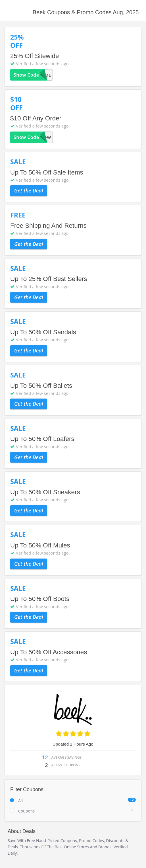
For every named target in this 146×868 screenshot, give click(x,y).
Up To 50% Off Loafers (42, 439)
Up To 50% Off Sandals (43, 332)
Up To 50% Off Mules (40, 545)
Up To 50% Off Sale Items (47, 172)
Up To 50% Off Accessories (49, 652)
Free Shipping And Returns (48, 226)
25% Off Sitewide (35, 56)
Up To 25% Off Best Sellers (49, 279)
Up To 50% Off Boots (40, 599)
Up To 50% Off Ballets (41, 386)
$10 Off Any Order (36, 118)
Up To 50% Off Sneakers (45, 492)
